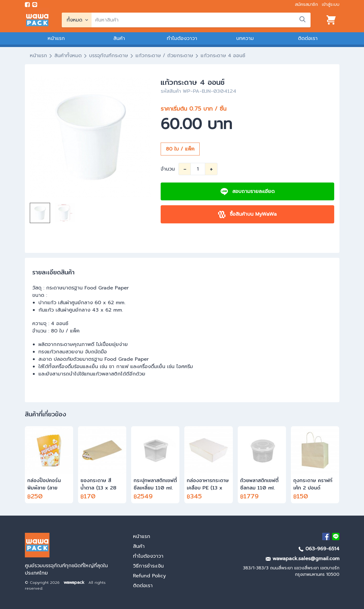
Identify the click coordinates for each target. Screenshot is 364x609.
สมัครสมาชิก (306, 4)
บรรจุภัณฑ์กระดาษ (109, 56)
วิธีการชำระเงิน (148, 566)
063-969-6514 (319, 549)
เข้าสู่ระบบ (331, 4)
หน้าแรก (56, 38)
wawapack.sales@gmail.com (303, 559)
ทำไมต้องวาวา (182, 38)
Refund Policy (149, 576)
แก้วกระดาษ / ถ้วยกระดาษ (164, 56)
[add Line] (336, 536)
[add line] (35, 5)
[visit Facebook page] (27, 5)
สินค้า (119, 38)
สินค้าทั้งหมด (68, 56)
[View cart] (331, 20)
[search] (201, 20)
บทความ (245, 38)
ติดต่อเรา (308, 38)
